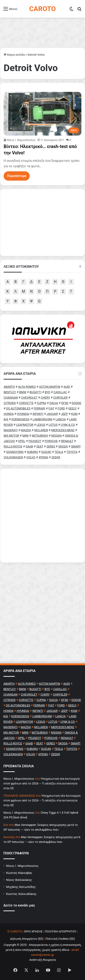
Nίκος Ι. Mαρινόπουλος (21, 140)
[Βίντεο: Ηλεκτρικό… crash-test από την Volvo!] (42, 114)
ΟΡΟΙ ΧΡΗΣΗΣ (33, 931)
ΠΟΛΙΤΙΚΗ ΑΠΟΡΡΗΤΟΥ (61, 931)
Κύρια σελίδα (14, 55)
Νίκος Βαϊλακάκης (19, 880)
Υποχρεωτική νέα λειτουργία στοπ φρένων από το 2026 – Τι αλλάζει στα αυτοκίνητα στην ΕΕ (41, 783)
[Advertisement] (42, 515)
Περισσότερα (17, 176)
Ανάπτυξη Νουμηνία (42, 960)
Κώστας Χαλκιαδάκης (21, 894)
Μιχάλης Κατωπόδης (21, 887)
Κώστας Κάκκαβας (19, 873)
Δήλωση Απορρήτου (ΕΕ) (27, 939)
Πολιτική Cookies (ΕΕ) (60, 939)
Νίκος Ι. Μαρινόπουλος (22, 866)
